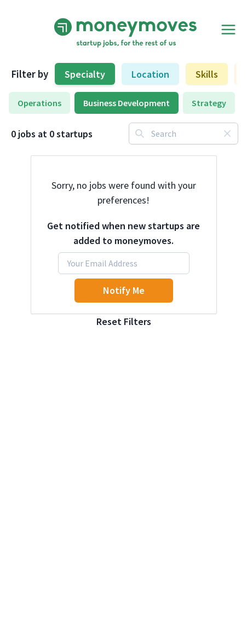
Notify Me (124, 290)
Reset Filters (124, 321)
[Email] (124, 263)
